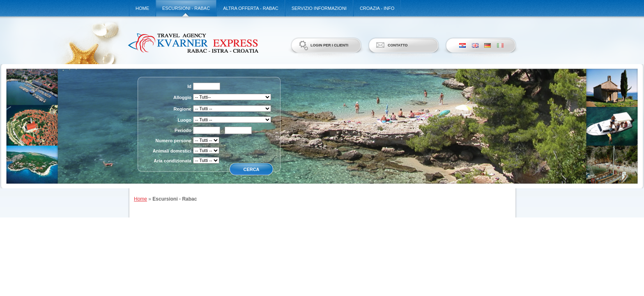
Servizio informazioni (319, 8)
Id (189, 86)
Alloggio (182, 97)
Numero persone (174, 141)
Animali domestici (172, 151)
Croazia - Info (377, 8)
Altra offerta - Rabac (251, 8)
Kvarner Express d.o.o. (193, 43)
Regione (183, 109)
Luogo (184, 120)
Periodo (183, 130)
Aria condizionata (172, 161)
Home (142, 8)
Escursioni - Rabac (186, 8)
